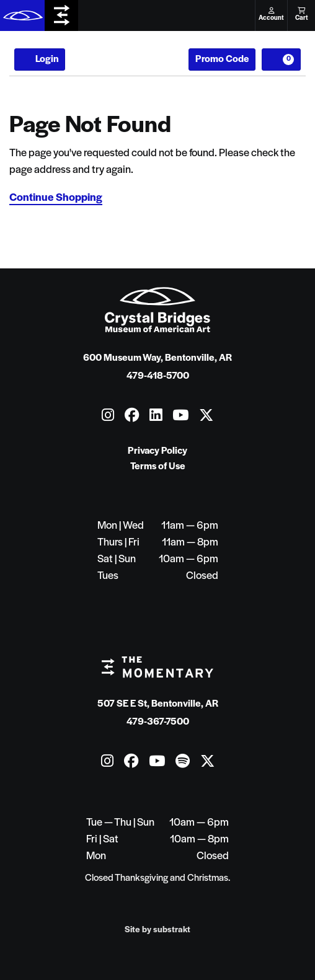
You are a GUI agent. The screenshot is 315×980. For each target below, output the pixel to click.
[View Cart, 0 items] (282, 60)
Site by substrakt (157, 930)
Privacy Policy (157, 451)
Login (40, 60)
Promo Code (222, 60)
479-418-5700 (158, 376)
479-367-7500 (158, 722)
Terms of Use (158, 467)
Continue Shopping (56, 198)
